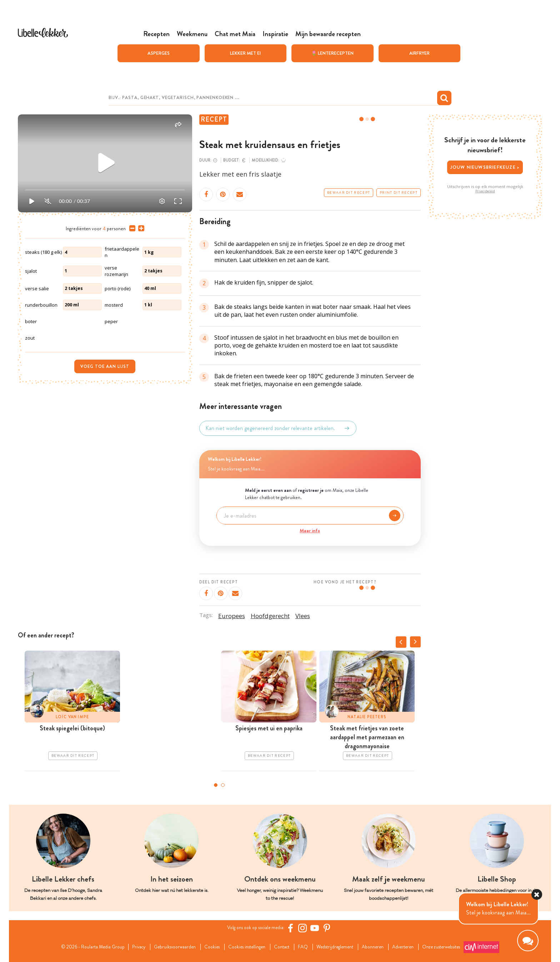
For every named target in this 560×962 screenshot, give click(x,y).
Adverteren (424, 947)
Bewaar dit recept (349, 193)
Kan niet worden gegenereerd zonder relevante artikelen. (278, 428)
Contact (283, 947)
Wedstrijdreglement (345, 947)
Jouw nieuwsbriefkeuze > (485, 167)
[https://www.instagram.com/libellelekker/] (308, 928)
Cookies (202, 947)
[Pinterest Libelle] (332, 928)
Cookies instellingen (242, 947)
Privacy (118, 947)
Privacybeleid (485, 191)
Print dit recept (399, 193)
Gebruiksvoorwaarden (159, 947)
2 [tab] (223, 785)
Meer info (310, 531)
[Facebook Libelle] (296, 928)
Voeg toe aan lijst (105, 366)
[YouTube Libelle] (320, 928)
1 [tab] (216, 785)
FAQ (308, 947)
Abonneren (389, 947)
